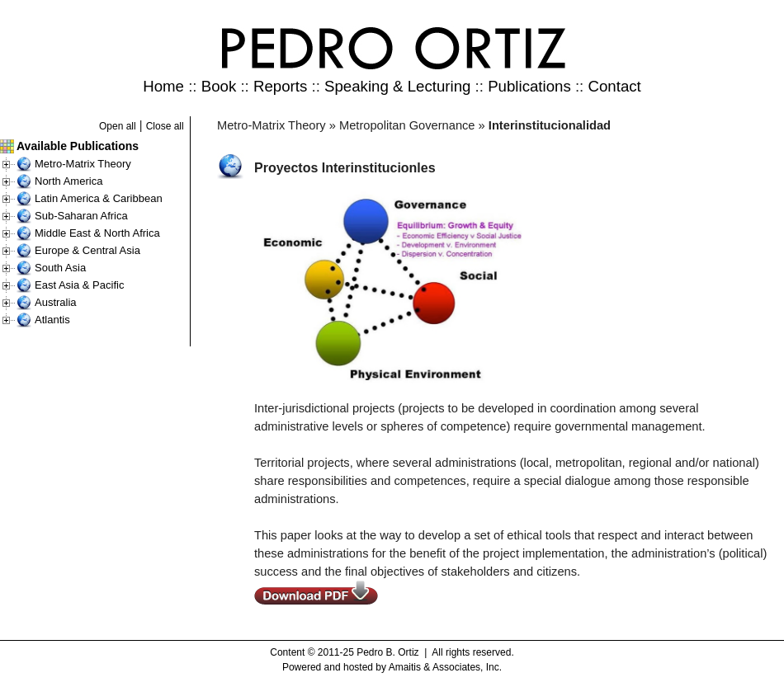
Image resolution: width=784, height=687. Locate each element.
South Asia (60, 268)
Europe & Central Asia (87, 250)
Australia (56, 302)
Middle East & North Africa (97, 233)
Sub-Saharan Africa (81, 216)
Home (163, 86)
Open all (118, 126)
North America (68, 181)
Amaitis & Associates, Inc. (445, 667)
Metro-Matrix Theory (83, 164)
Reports (280, 86)
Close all (165, 126)
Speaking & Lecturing (397, 86)
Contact (614, 86)
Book (219, 86)
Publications (529, 86)
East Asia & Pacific (79, 285)
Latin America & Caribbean (99, 198)
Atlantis (52, 320)
